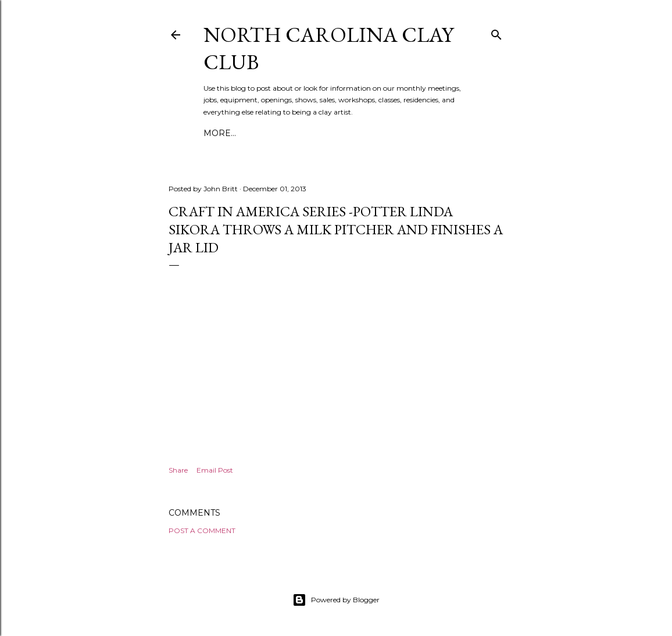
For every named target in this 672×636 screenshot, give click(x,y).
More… (220, 133)
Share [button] (178, 470)
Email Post (215, 470)
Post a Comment (202, 530)
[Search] (496, 32)
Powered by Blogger (336, 600)
